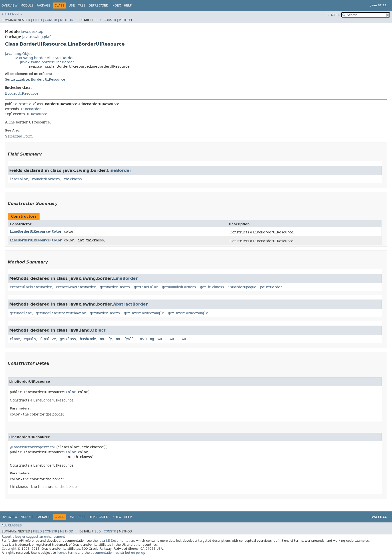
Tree (82, 6)
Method (67, 20)
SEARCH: (333, 15)
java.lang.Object (19, 54)
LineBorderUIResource (30, 231)
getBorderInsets (115, 287)
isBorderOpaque (242, 287)
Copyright (9, 549)
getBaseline (21, 313)
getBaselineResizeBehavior (61, 313)
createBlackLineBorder (31, 287)
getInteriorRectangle (144, 313)
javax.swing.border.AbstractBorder (43, 58)
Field (37, 20)
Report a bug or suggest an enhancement (33, 537)
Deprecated (99, 6)
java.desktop (32, 32)
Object (98, 330)
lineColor (19, 179)
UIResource (55, 79)
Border (37, 79)
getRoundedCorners (179, 287)
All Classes (12, 14)
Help (128, 6)
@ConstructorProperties (32, 447)
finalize (48, 339)
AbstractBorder (130, 304)
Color (57, 231)
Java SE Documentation (116, 541)
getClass (68, 339)
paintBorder (271, 287)
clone (15, 339)
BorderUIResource (22, 93)
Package (43, 6)
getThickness (212, 287)
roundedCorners (46, 179)
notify (106, 339)
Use (72, 6)
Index (116, 6)
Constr (51, 20)
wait (162, 339)
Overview (10, 6)
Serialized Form (19, 136)
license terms (67, 553)
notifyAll (125, 339)
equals (30, 339)
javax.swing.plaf (36, 37)
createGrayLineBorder (76, 287)
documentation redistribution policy (117, 553)
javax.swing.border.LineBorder (47, 62)
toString (146, 339)
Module (27, 6)
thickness (73, 179)
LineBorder (31, 109)
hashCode (88, 339)
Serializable (17, 79)
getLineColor (146, 287)
